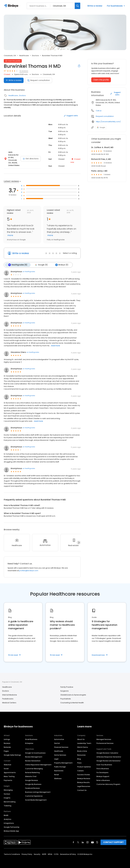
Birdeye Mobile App (11, 831)
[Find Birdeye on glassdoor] (97, 842)
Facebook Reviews (32, 788)
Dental (57, 743)
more (10, 235)
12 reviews (24, 71)
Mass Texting (9, 776)
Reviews (7, 743)
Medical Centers (9, 703)
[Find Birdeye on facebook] (73, 842)
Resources (81, 755)
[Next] (79, 543)
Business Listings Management (38, 792)
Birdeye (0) (62, 265)
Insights (7, 798)
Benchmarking (10, 802)
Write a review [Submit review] (14, 80)
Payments (8, 780)
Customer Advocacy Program (108, 784)
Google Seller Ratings (12, 755)
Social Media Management (36, 800)
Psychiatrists (66, 699)
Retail (56, 775)
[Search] (78, 6)
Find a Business (103, 769)
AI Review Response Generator (109, 757)
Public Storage (60, 767)
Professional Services (105, 743)
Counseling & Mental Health (72, 703)
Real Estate (59, 771)
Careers (80, 771)
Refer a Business (103, 780)
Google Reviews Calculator (107, 753)
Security (37, 854)
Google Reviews (32, 780)
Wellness (58, 779)
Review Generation (33, 761)
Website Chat (31, 776)
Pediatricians (8, 699)
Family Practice (67, 687)
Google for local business (35, 753)
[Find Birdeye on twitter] (78, 842)
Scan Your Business (104, 765)
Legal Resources (84, 786)
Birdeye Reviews (84, 779)
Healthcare (24, 56)
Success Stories (84, 775)
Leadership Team (84, 743)
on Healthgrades (29, 272)
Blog (79, 759)
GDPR (44, 854)
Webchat (8, 765)
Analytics (8, 819)
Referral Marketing (32, 773)
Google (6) (41, 265)
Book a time (82, 751)
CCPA (56, 854)
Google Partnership (12, 827)
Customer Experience (34, 796)
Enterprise (29, 743)
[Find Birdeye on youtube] (92, 842)
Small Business (31, 739)
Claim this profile (101, 80)
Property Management (63, 763)
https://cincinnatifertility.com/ (108, 122)
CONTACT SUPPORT (113, 842)
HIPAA (50, 854)
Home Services (60, 755)
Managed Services (104, 739)
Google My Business (33, 784)
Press (79, 763)
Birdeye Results (83, 782)
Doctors (35, 56)
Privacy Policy (27, 854)
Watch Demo (83, 747)
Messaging (8, 790)
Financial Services (61, 747)
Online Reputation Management (38, 765)
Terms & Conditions (12, 854)
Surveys (7, 794)
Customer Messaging (34, 769)
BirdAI (6, 815)
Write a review (95, 6)
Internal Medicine (10, 695)
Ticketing (8, 806)
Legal (56, 759)
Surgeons (64, 691)
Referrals (7, 747)
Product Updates (84, 767)
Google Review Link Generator (108, 761)
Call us (99, 111)
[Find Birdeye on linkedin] (83, 842)
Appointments (10, 773)
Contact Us (82, 790)
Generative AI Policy (68, 854)
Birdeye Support (103, 776)
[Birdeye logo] (12, 6)
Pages (6, 751)
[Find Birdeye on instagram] (87, 842)
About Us (81, 739)
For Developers (102, 773)
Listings (7, 739)
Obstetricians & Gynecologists (73, 695)
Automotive (59, 739)
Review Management (34, 757)
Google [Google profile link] (101, 127)
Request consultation (39, 80)
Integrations (9, 823)
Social (6, 769)
